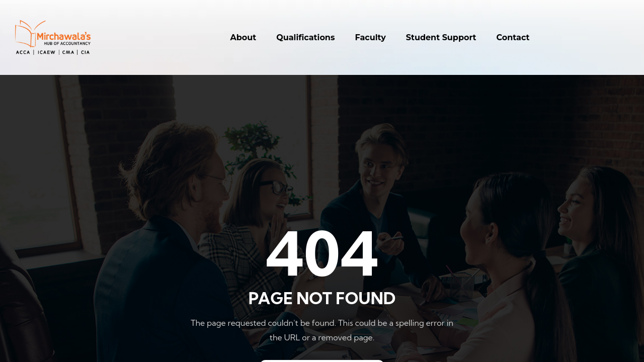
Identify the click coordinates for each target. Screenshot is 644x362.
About (244, 37)
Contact (513, 37)
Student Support (441, 37)
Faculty (370, 37)
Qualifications (305, 37)
